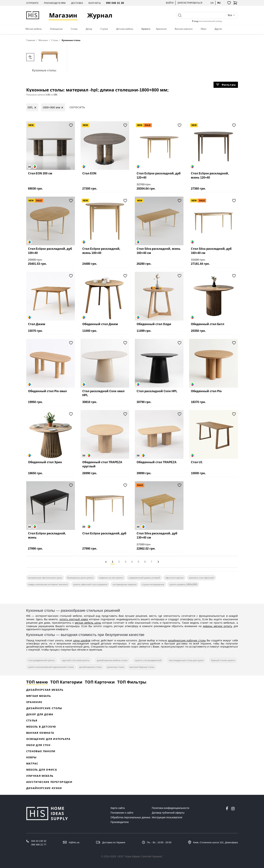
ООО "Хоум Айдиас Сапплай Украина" (140, 856)
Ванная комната (184, 29)
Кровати (146, 29)
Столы (74, 29)
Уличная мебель (40, 776)
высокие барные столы (142, 667)
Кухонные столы (44, 59)
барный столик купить (223, 660)
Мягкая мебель (34, 29)
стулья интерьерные (153, 584)
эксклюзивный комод (210, 21)
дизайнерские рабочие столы (187, 640)
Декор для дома (40, 714)
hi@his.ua (74, 842)
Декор (89, 29)
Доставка (77, 3)
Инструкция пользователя (167, 817)
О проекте (32, 3)
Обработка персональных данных (131, 817)
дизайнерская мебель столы (112, 660)
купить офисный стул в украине (90, 584)
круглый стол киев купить (76, 660)
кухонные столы (116, 667)
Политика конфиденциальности (171, 808)
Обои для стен (38, 745)
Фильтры (226, 85)
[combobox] (231, 15)
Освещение (56, 29)
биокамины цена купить (80, 578)
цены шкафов (82, 640)
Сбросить (77, 107)
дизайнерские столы (90, 667)
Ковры (31, 757)
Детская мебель (125, 29)
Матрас (32, 763)
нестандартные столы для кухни (186, 660)
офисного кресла (174, 578)
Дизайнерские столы (44, 708)
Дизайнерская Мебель (45, 690)
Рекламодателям (55, 3)
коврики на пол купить (111, 578)
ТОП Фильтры (132, 682)
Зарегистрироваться (190, 3)
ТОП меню (37, 682)
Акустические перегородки (49, 782)
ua (212, 3)
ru (219, 3)
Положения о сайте (122, 813)
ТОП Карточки (100, 682)
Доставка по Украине (114, 842)
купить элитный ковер (74, 619)
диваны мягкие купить (217, 626)
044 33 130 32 (39, 841)
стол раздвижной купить (41, 660)
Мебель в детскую (41, 727)
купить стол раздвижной (148, 660)
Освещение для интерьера (48, 739)
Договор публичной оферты (168, 813)
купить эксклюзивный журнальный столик (51, 667)
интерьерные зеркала (125, 584)
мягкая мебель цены (88, 623)
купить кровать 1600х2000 (183, 584)
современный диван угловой (144, 578)
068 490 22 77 (39, 845)
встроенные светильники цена (45, 578)
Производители (120, 822)
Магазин (63, 15)
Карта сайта (118, 808)
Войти (170, 3)
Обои (203, 29)
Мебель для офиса (42, 770)
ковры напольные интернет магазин (48, 584)
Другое (218, 29)
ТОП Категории (66, 682)
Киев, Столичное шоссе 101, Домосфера (216, 842)
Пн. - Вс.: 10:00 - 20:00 (159, 842)
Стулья (104, 29)
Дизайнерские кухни (44, 788)
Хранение (161, 29)
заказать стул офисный (201, 578)
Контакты (95, 3)
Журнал (100, 15)
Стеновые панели (41, 751)
